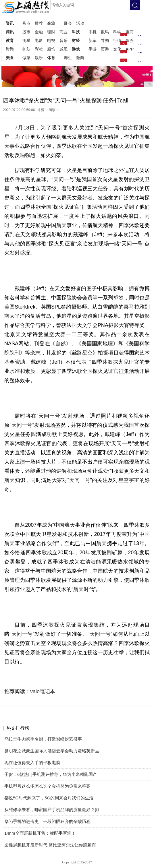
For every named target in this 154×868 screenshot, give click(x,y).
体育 (51, 58)
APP (130, 49)
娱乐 (39, 58)
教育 (10, 40)
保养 (130, 40)
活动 (80, 23)
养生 (68, 58)
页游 (105, 49)
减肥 (63, 49)
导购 (105, 40)
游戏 (76, 49)
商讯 (10, 32)
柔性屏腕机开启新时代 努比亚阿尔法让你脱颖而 (50, 845)
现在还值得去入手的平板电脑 (32, 763)
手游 (93, 49)
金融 (39, 32)
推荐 (39, 23)
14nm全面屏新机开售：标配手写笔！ (40, 833)
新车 (93, 40)
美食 (10, 58)
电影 (39, 40)
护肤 (26, 49)
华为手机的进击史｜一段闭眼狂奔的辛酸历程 (47, 821)
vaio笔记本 (43, 691)
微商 (80, 58)
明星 (26, 40)
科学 (117, 32)
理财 (51, 32)
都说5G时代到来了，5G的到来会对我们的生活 (49, 798)
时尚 (10, 49)
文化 (117, 49)
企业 (51, 23)
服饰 (51, 49)
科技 (76, 32)
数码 (105, 32)
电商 (130, 32)
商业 (63, 32)
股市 (26, 32)
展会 (68, 23)
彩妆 (39, 49)
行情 (117, 40)
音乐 (63, 40)
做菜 (26, 58)
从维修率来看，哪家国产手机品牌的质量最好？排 (52, 810)
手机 (93, 32)
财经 (76, 40)
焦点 (26, 23)
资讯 (10, 23)
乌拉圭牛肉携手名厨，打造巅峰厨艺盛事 (43, 739)
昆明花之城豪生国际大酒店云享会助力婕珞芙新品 (52, 751)
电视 (51, 40)
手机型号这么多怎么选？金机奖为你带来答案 (47, 786)
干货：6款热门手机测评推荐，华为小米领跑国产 (51, 774)
